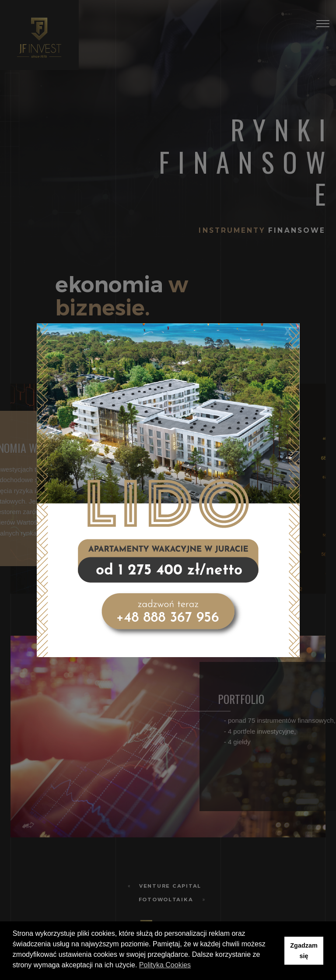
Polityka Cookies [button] (165, 965)
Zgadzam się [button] (304, 951)
